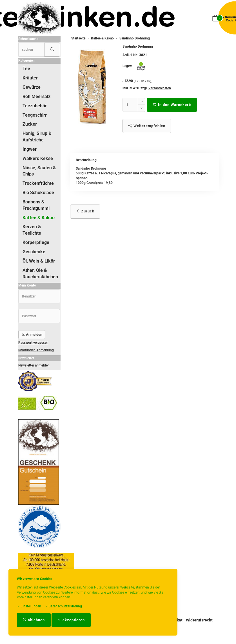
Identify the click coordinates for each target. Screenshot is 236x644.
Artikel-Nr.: (130, 55)
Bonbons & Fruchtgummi (36, 205)
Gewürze (32, 87)
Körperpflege (36, 242)
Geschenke (34, 252)
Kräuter (30, 78)
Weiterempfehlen (147, 126)
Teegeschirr (35, 115)
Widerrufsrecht (199, 620)
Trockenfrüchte (38, 183)
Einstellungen (29, 606)
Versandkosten (160, 88)
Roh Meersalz (36, 96)
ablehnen (34, 620)
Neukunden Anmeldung (36, 350)
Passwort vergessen (33, 343)
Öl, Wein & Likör (39, 261)
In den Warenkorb (172, 105)
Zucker (30, 124)
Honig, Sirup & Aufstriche (37, 137)
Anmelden (32, 335)
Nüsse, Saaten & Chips (39, 171)
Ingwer (30, 149)
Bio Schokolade (38, 193)
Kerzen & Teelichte (32, 230)
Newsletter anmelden (34, 365)
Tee (26, 69)
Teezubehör (35, 106)
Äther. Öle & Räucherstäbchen (40, 274)
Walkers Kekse (38, 158)
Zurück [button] (85, 211)
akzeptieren (71, 620)
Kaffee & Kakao (39, 218)
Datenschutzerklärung (63, 606)
